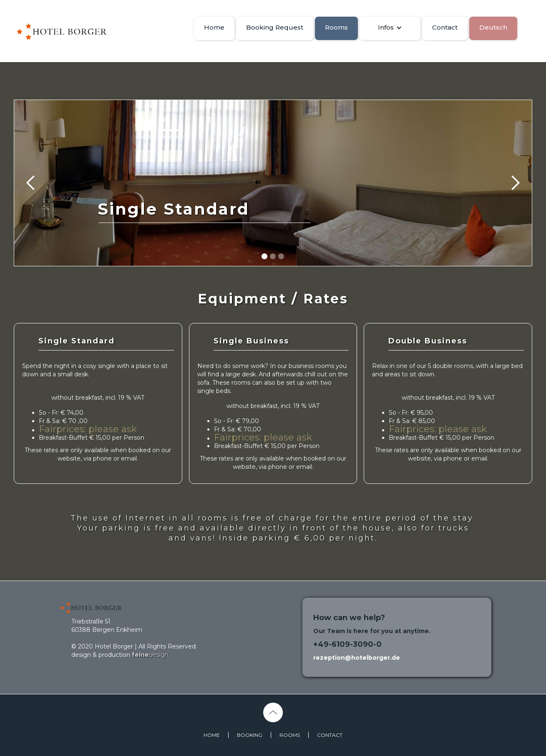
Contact (445, 27)
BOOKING (250, 735)
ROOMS (290, 735)
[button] (390, 28)
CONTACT (330, 735)
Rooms (336, 27)
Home (214, 27)
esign (150, 655)
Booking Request (275, 27)
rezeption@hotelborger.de (357, 658)
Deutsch (493, 27)
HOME (212, 735)
